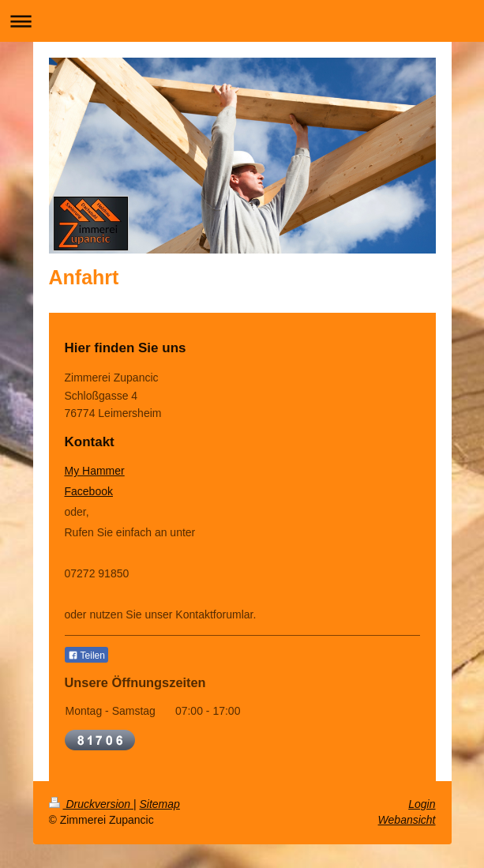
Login (422, 804)
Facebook (89, 491)
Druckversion (91, 804)
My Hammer (95, 471)
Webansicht (407, 820)
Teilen (86, 656)
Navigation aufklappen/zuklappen (242, 21)
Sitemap (160, 804)
